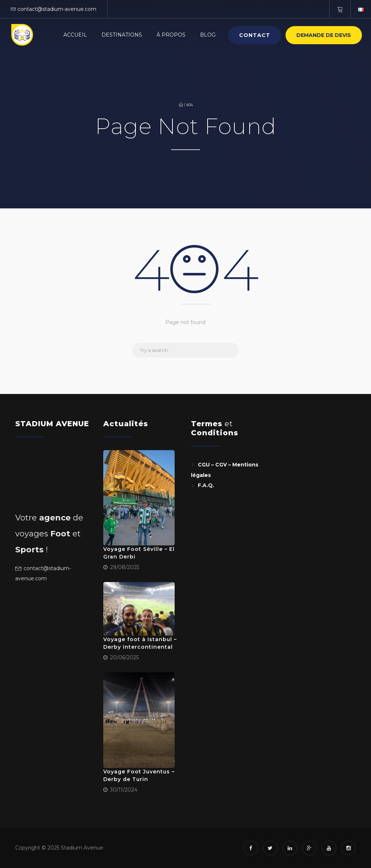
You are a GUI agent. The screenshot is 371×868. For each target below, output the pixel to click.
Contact (255, 35)
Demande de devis (324, 35)
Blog (208, 35)
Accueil (75, 35)
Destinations (122, 35)
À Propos (171, 35)
